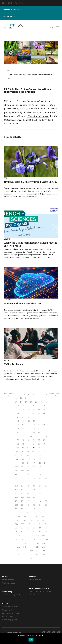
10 (21, 398)
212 (40, 524)
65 (18, 432)
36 (23, 413)
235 (40, 539)
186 (16, 509)
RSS (20, 632)
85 (23, 444)
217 (34, 528)
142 (40, 478)
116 (28, 463)
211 (35, 524)
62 (34, 429)
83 (44, 440)
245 (37, 547)
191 (46, 509)
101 (45, 452)
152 (28, 486)
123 (34, 467)
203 (19, 520)
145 (22, 482)
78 (18, 440)
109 (23, 459)
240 (37, 543)
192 (16, 513)
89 (44, 444)
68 (34, 432)
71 (15, 436)
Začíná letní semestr (15, 364)
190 (40, 509)
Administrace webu (9, 632)
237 (19, 543)
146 (28, 482)
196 (40, 513)
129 (34, 471)
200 (31, 517)
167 (46, 494)
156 (16, 490)
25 (29, 406)
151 (22, 486)
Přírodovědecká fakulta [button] (31, 9)
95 (45, 448)
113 (46, 459)
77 (47, 436)
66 (23, 432)
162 (16, 494)
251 (44, 551)
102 (16, 455)
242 (19, 547)
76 (42, 436)
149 (46, 482)
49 (29, 421)
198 (19, 517)
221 (22, 532)
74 (31, 436)
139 (22, 478)
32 (34, 410)
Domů (9, 71)
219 (46, 528)
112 (40, 459)
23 (18, 406)
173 (46, 497)
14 (41, 398)
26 (34, 406)
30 (23, 410)
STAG (10, 3)
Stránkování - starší (54, 395)
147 (34, 482)
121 (22, 467)
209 (23, 524)
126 (17, 471)
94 (39, 448)
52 (44, 421)
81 (34, 440)
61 (28, 429)
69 (39, 432)
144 (16, 482)
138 (16, 478)
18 (26, 402)
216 (28, 528)
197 (46, 513)
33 (39, 410)
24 (23, 406)
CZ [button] (4, 3)
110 (29, 459)
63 (39, 429)
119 (45, 463)
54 (23, 425)
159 (34, 490)
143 (46, 478)
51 (39, 421)
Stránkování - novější (9, 395)
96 (17, 452)
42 (23, 417)
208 (16, 524)
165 (34, 494)
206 (37, 520)
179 (46, 501)
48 (23, 421)
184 (40, 505)
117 (34, 463)
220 (16, 532)
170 (29, 497)
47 (18, 421)
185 (46, 505)
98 (28, 452)
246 (44, 547)
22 (46, 402)
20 (36, 402)
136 (40, 474)
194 (28, 513)
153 (34, 486)
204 (25, 520)
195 (34, 513)
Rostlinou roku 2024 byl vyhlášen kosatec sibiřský (31, 182)
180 (17, 505)
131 (46, 471)
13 (36, 398)
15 (46, 398)
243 (25, 547)
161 (46, 490)
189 (34, 509)
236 (46, 539)
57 (39, 425)
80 (29, 440)
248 (25, 551)
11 (26, 398)
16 (16, 402)
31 (29, 410)
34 (44, 410)
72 (20, 436)
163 (22, 494)
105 (34, 455)
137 (46, 474)
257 (31, 559)
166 (40, 494)
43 (28, 417)
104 (28, 455)
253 (25, 555)
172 (40, 497)
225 (46, 532)
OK (31, 639)
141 (34, 478)
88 (39, 444)
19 (31, 402)
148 (40, 482)
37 (28, 413)
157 (22, 490)
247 (19, 551)
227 (25, 536)
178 (40, 501)
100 (39, 452)
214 (16, 528)
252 (19, 555)
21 (41, 402)
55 (29, 425)
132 (16, 474)
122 (28, 467)
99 (33, 452)
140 (28, 478)
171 (34, 497)
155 (46, 486)
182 (28, 505)
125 (46, 467)
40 (44, 413)
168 (16, 497)
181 (22, 505)
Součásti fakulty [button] (31, 16)
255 (37, 555)
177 (34, 501)
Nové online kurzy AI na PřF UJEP (23, 304)
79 (23, 440)
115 (23, 463)
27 (39, 406)
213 (46, 524)
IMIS (16, 3)
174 (16, 501)
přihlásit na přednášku (38, 116)
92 (28, 448)
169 (22, 497)
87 (34, 444)
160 (40, 490)
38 (34, 413)
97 (23, 452)
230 (43, 536)
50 (34, 421)
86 (29, 444)
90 (18, 448)
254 (31, 555)
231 (16, 539)
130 (40, 471)
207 (44, 520)
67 (28, 432)
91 (23, 448)
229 (37, 536)
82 (39, 440)
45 (39, 417)
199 (25, 517)
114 (17, 463)
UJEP (22, 3)
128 (28, 471)
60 (23, 429)
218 (40, 528)
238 (25, 543)
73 (26, 436)
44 (34, 417)
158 (28, 490)
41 (18, 417)
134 (28, 474)
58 (44, 425)
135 (34, 474)
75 (36, 436)
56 (34, 425)
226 (19, 536)
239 (31, 543)
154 (40, 486)
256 (43, 555)
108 (17, 459)
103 (22, 455)
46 (44, 417)
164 (28, 494)
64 (44, 429)
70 (45, 432)
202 (43, 517)
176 (28, 501)
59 (18, 429)
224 (40, 532)
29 (18, 410)
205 (31, 520)
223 (34, 532)
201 (37, 517)
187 (22, 509)
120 (17, 467)
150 (17, 486)
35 (18, 413)
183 (34, 505)
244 (31, 547)
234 (34, 539)
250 (38, 551)
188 (28, 509)
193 (22, 513)
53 (18, 425)
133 (22, 474)
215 (22, 528)
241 (44, 543)
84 (18, 444)
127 (22, 471)
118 (40, 463)
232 (22, 539)
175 (22, 501)
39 (39, 413)
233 (28, 539)
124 (40, 467)
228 (31, 536)
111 (34, 459)
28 (44, 406)
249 (31, 551)
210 (29, 524)
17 (21, 402)
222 (28, 532)
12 (31, 398)
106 (40, 455)
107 (46, 455)
